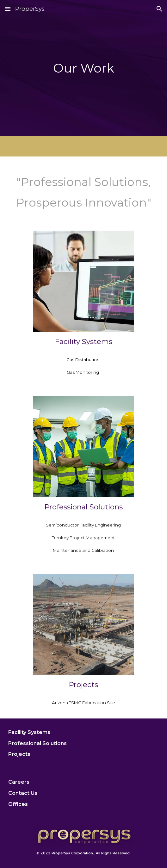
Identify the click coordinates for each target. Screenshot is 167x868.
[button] (8, 9)
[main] (83, 68)
